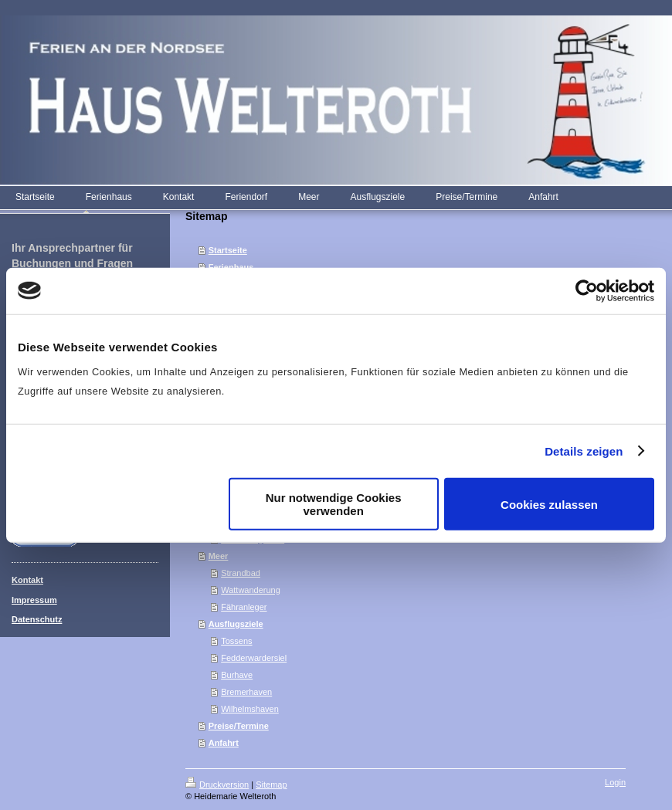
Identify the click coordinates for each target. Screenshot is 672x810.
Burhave (237, 675)
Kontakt (27, 580)
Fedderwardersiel (254, 658)
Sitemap (271, 785)
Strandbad (241, 573)
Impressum (34, 600)
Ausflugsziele (236, 624)
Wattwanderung (251, 590)
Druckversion (217, 785)
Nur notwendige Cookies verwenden (334, 504)
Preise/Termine (239, 726)
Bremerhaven (246, 692)
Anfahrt (224, 743)
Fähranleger (244, 607)
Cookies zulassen (549, 504)
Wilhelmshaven (250, 709)
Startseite (228, 250)
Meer (219, 556)
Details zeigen (584, 451)
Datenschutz (37, 619)
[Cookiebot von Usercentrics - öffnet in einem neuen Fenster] (587, 290)
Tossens (236, 641)
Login (615, 782)
